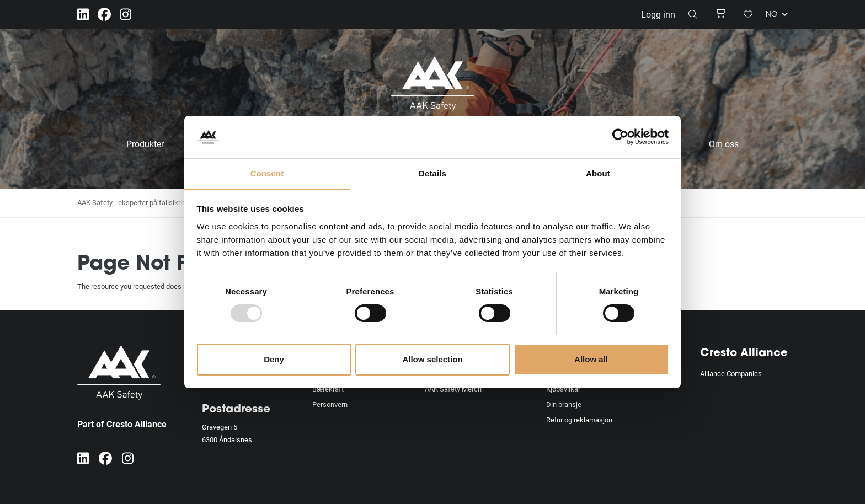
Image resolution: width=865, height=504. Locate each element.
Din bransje (564, 404)
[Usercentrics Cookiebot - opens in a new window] (620, 137)
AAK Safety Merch (453, 389)
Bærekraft (328, 389)
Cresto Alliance (744, 353)
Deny (274, 359)
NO (777, 14)
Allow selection (432, 359)
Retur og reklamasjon (579, 420)
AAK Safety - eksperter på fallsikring (134, 202)
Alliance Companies (731, 373)
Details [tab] (432, 173)
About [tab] (598, 173)
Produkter (145, 144)
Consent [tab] (267, 173)
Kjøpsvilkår (563, 389)
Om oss (724, 144)
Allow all (591, 359)
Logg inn (658, 14)
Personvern (330, 404)
